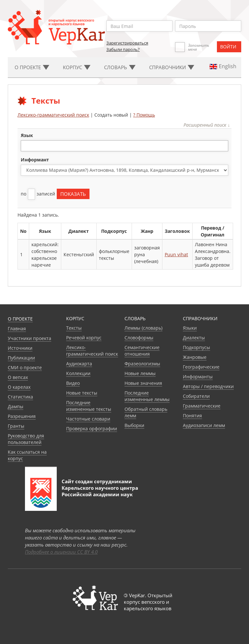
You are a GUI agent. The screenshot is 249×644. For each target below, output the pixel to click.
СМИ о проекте (25, 367)
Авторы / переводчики (208, 386)
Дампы (16, 406)
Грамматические (202, 406)
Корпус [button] (77, 67)
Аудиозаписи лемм (204, 425)
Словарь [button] (120, 67)
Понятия (192, 416)
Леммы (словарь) (143, 328)
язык (27, 135)
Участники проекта (30, 338)
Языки (190, 328)
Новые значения (143, 383)
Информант (35, 160)
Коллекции (78, 373)
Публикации (21, 358)
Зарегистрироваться (127, 43)
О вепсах (18, 377)
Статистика (20, 397)
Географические (201, 367)
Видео (73, 383)
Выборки (134, 425)
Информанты (198, 377)
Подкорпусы (196, 347)
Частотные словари (88, 419)
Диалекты (194, 338)
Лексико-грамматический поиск (53, 115)
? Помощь (144, 115)
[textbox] (26, 146)
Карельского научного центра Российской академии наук (100, 491)
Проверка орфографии (92, 429)
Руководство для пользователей (26, 439)
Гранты (16, 426)
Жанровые (195, 357)
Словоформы (139, 338)
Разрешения (22, 416)
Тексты (74, 328)
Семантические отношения (142, 351)
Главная (17, 328)
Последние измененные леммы (147, 396)
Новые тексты (82, 393)
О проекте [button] (32, 67)
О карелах (19, 387)
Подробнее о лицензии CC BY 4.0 (61, 552)
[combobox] (125, 146)
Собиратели (196, 396)
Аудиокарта (79, 364)
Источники (20, 348)
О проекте (20, 319)
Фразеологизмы (142, 364)
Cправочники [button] (172, 67)
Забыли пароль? (123, 49)
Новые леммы (140, 373)
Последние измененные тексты (89, 406)
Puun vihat (176, 254)
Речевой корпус (84, 338)
